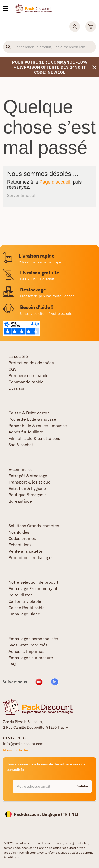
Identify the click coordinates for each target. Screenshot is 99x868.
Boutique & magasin (28, 495)
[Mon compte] (75, 26)
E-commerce (21, 469)
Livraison (17, 388)
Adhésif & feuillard (26, 432)
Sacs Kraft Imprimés (28, 645)
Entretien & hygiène (27, 488)
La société (18, 356)
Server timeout (21, 195)
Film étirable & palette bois (34, 438)
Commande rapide (26, 382)
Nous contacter (16, 750)
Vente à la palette (25, 551)
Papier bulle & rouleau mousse (38, 426)
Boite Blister (20, 595)
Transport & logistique (29, 482)
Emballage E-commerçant (33, 588)
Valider (83, 786)
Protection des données (31, 363)
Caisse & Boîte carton (29, 413)
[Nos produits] (6, 8)
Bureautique (20, 501)
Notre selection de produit (33, 582)
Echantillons (20, 545)
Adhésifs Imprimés (26, 651)
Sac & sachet (21, 445)
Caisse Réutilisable (27, 608)
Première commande (29, 375)
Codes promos (22, 538)
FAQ (12, 664)
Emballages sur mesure (31, 658)
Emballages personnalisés (33, 639)
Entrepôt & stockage (28, 476)
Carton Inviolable (25, 601)
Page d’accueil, (55, 182)
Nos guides (19, 532)
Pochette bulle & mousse (32, 419)
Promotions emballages (31, 557)
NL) (75, 814)
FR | (67, 814)
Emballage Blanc (24, 614)
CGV (13, 369)
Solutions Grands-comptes (34, 526)
